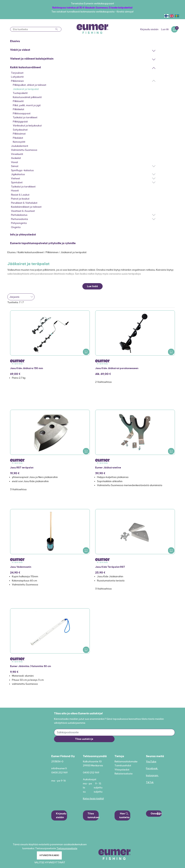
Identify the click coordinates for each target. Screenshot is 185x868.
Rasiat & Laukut (20, 195)
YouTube (151, 761)
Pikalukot (18, 138)
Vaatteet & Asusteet (23, 211)
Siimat (15, 166)
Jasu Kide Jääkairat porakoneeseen (117, 368)
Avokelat (16, 158)
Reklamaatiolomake (126, 761)
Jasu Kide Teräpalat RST (110, 567)
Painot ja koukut (20, 199)
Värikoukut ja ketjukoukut (27, 125)
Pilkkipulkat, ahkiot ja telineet (30, 85)
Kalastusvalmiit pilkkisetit (27, 97)
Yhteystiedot (122, 770)
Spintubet (17, 182)
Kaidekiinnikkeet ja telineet (26, 207)
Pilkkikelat (19, 109)
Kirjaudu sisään (149, 29)
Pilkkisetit (18, 101)
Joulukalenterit (20, 146)
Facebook (152, 768)
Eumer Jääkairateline (108, 467)
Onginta (16, 227)
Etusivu (12, 252)
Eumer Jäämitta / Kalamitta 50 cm (31, 666)
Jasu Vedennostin (21, 567)
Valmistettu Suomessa (24, 150)
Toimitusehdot (123, 765)
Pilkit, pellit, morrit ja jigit (27, 105)
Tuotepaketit (20, 93)
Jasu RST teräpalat (22, 467)
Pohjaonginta (19, 223)
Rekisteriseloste (124, 774)
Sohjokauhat (20, 130)
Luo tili (165, 29)
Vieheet (16, 178)
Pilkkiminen (17, 81)
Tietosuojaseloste (67, 848)
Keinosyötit (19, 142)
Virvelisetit (17, 154)
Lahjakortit (17, 77)
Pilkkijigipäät (20, 122)
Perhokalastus (19, 215)
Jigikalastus (18, 174)
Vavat (15, 162)
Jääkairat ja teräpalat (26, 89)
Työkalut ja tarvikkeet (25, 117)
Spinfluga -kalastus (22, 170)
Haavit (15, 191)
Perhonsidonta (20, 219)
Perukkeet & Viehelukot (24, 203)
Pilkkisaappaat (22, 113)
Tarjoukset (17, 73)
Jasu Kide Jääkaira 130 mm (27, 368)
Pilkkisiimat (19, 134)
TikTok (150, 782)
